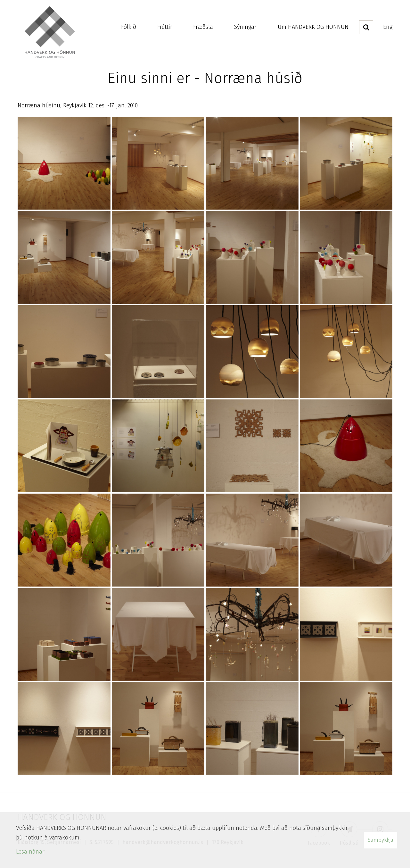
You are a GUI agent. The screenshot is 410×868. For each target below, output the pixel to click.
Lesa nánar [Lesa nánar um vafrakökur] (30, 852)
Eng (388, 27)
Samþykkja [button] (381, 840)
